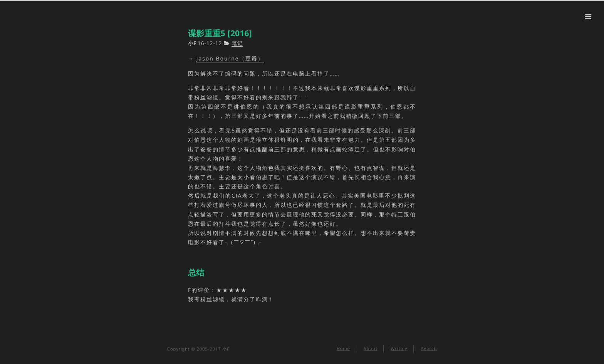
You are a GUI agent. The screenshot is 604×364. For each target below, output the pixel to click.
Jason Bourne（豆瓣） (230, 59)
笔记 (237, 43)
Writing (399, 349)
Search (429, 349)
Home (343, 349)
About (371, 349)
